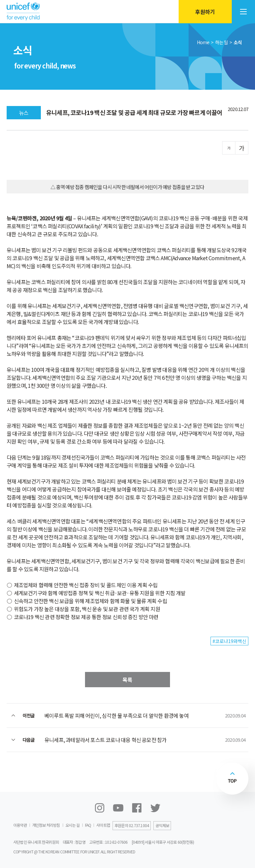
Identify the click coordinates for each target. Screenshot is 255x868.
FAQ (88, 825)
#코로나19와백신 (229, 641)
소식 (238, 42)
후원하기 (205, 12)
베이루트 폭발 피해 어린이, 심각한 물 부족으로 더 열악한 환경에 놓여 (117, 715)
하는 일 (222, 42)
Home (203, 42)
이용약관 (20, 825)
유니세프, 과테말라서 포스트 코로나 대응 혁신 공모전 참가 (105, 740)
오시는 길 (73, 825)
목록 (127, 680)
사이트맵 (103, 825)
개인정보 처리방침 (46, 825)
